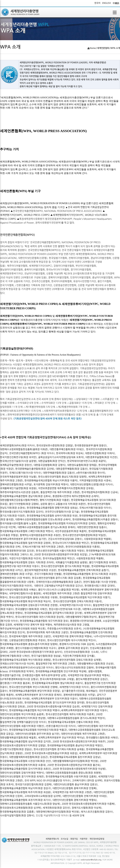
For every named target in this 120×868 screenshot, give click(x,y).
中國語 (116, 3)
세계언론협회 (103, 48)
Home (93, 48)
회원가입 (74, 839)
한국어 (97, 3)
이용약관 (84, 839)
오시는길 (64, 839)
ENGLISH (107, 3)
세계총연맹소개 (52, 839)
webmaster (86, 860)
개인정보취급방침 (97, 839)
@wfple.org (96, 860)
